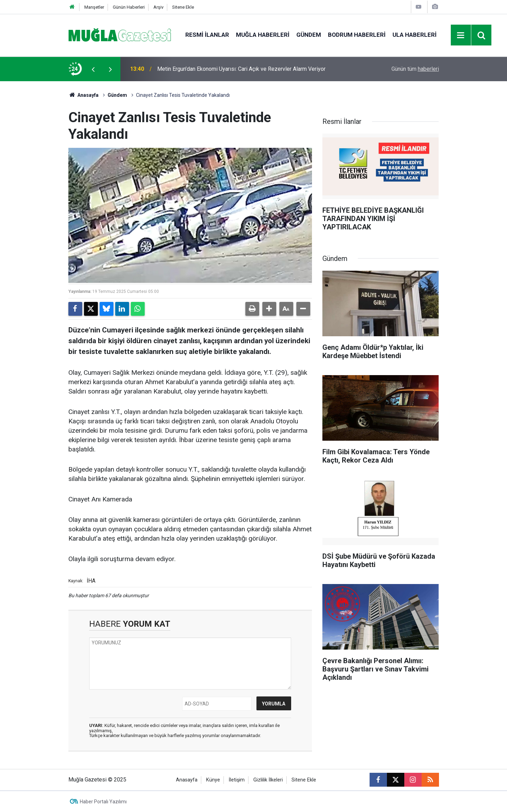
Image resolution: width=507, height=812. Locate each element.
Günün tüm (415, 69)
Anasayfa (84, 95)
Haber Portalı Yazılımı (103, 802)
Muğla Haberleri (263, 35)
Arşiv (158, 7)
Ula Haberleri (415, 35)
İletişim (237, 780)
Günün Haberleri (129, 7)
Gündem (309, 35)
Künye (213, 780)
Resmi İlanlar (207, 35)
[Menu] (461, 35)
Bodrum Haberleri (357, 35)
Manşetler (94, 7)
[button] (269, 309)
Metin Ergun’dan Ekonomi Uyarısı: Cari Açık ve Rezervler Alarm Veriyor (241, 69)
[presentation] (93, 69)
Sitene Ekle (183, 7)
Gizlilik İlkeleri (268, 780)
